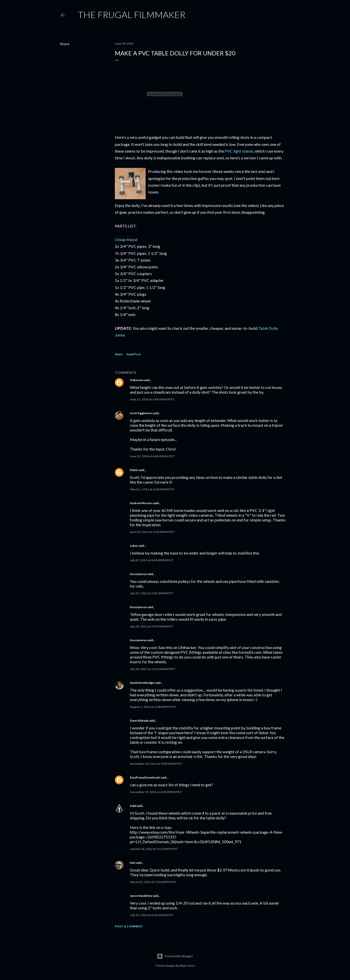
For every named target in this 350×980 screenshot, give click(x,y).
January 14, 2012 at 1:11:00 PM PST (154, 849)
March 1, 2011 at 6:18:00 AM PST (152, 489)
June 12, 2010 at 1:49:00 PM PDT (152, 399)
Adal (133, 806)
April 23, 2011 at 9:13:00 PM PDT (152, 532)
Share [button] (65, 44)
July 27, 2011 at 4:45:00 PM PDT (152, 560)
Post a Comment (129, 926)
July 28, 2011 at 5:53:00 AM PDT (152, 626)
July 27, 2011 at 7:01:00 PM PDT (152, 593)
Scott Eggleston (141, 413)
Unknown (137, 380)
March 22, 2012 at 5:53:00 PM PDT (153, 882)
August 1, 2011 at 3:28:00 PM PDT (153, 707)
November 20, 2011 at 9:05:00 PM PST (156, 764)
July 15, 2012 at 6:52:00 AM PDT (152, 915)
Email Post (134, 354)
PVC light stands (239, 151)
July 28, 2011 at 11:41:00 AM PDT (153, 669)
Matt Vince (187, 966)
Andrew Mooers (141, 503)
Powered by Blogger (175, 956)
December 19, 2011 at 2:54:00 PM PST (156, 792)
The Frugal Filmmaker (132, 15)
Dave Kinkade (139, 721)
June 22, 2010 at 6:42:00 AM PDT (152, 456)
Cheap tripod (126, 239)
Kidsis (134, 470)
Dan (133, 863)
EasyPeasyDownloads (145, 777)
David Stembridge (142, 683)
